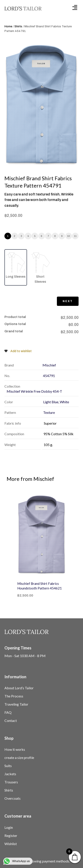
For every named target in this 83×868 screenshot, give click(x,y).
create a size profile (19, 757)
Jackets (10, 774)
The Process (14, 696)
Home (8, 26)
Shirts (18, 26)
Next (68, 301)
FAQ (8, 712)
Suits (8, 766)
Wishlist (11, 844)
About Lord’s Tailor (19, 688)
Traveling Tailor (16, 704)
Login (9, 827)
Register (11, 835)
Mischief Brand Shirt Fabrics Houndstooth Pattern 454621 (40, 586)
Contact (11, 720)
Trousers (11, 782)
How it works (15, 749)
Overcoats (13, 798)
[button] (75, 7)
